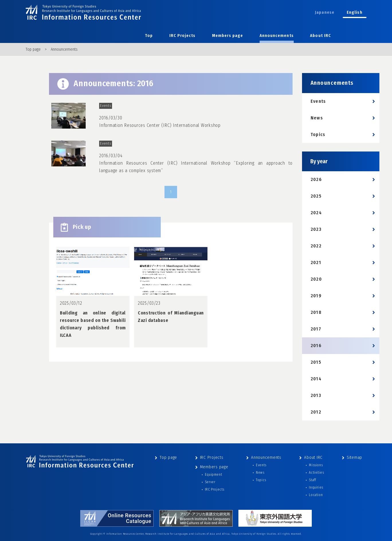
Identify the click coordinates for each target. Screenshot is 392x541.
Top (149, 36)
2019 (316, 296)
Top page (33, 49)
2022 (316, 246)
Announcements (277, 36)
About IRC (321, 36)
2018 (316, 312)
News (317, 118)
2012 (316, 412)
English (355, 12)
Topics (318, 134)
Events (318, 101)
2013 (316, 395)
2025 (316, 196)
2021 (316, 262)
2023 (316, 229)
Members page (228, 36)
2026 (316, 179)
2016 (316, 346)
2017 (316, 329)
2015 (316, 362)
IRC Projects (183, 36)
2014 (316, 379)
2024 (316, 213)
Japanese (325, 12)
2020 (316, 279)
